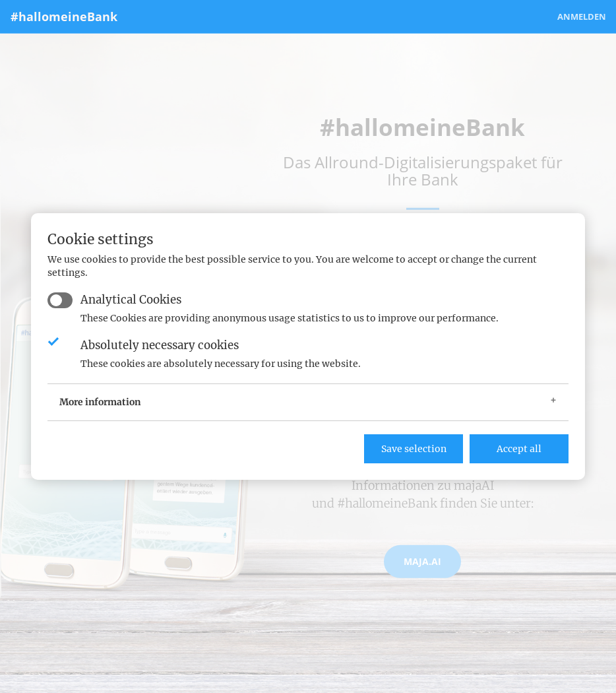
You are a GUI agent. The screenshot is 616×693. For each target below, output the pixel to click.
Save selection (414, 449)
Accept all (519, 449)
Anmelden (582, 16)
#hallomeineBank (63, 16)
